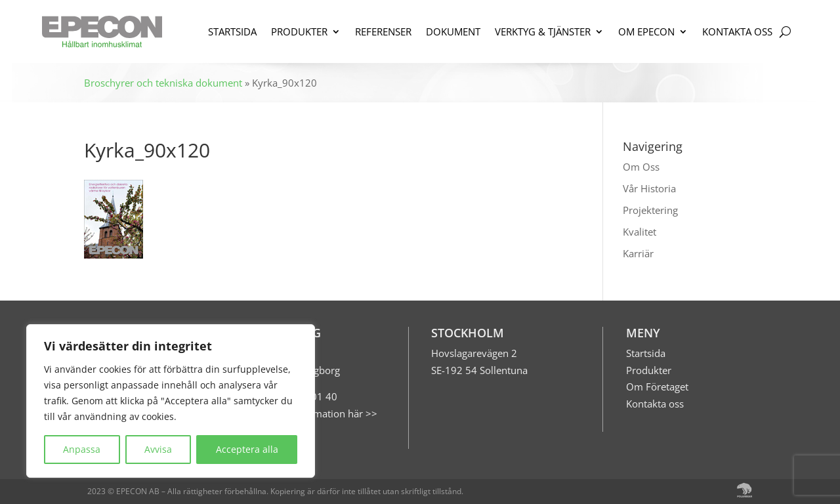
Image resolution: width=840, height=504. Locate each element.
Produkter (649, 370)
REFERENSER (383, 31)
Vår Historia (649, 188)
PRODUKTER (299, 31)
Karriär (638, 253)
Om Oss (641, 167)
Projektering (650, 210)
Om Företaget (657, 387)
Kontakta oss (655, 404)
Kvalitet (640, 232)
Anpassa (82, 449)
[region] (171, 401)
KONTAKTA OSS (737, 31)
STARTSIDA (232, 31)
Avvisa (158, 449)
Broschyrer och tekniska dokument (163, 83)
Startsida (646, 353)
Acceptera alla (247, 449)
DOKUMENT (453, 31)
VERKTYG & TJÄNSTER (543, 31)
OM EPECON (646, 31)
